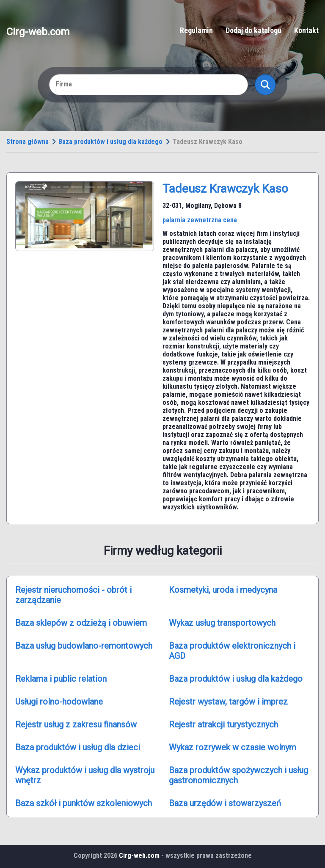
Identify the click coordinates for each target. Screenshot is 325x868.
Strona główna (28, 142)
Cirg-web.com (38, 31)
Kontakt (306, 30)
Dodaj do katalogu (253, 30)
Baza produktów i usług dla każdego (110, 142)
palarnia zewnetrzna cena (200, 220)
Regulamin (196, 30)
